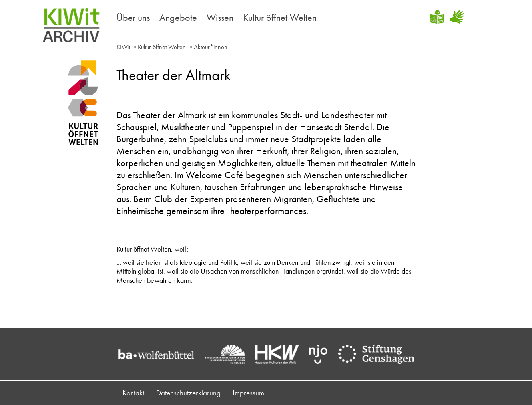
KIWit (123, 47)
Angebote (178, 17)
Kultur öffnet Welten (280, 17)
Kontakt (133, 393)
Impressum (248, 393)
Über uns (133, 17)
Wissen (220, 17)
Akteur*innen (211, 47)
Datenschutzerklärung (188, 393)
